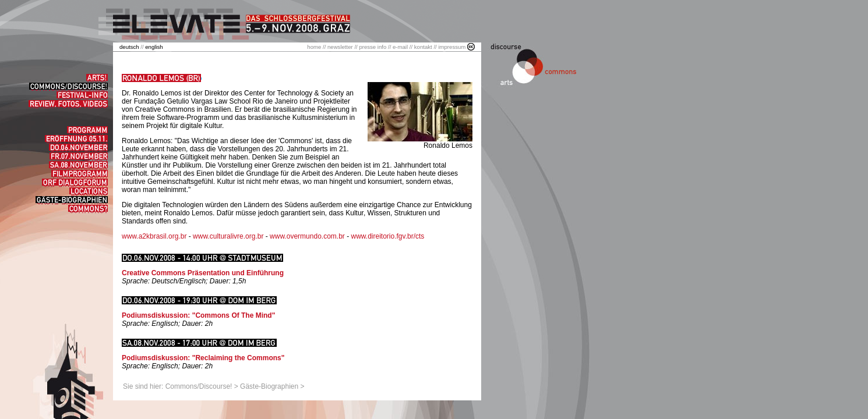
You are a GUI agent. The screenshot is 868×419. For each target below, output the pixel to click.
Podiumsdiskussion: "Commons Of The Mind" (198, 315)
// (132, 47)
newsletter (340, 47)
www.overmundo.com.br (307, 236)
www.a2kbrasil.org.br (154, 236)
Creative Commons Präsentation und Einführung (203, 273)
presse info (373, 47)
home (314, 47)
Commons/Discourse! (199, 386)
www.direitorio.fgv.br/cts (387, 236)
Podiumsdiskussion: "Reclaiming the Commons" (203, 358)
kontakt (423, 47)
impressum (452, 47)
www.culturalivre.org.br (228, 236)
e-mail (400, 47)
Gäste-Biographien (269, 386)
